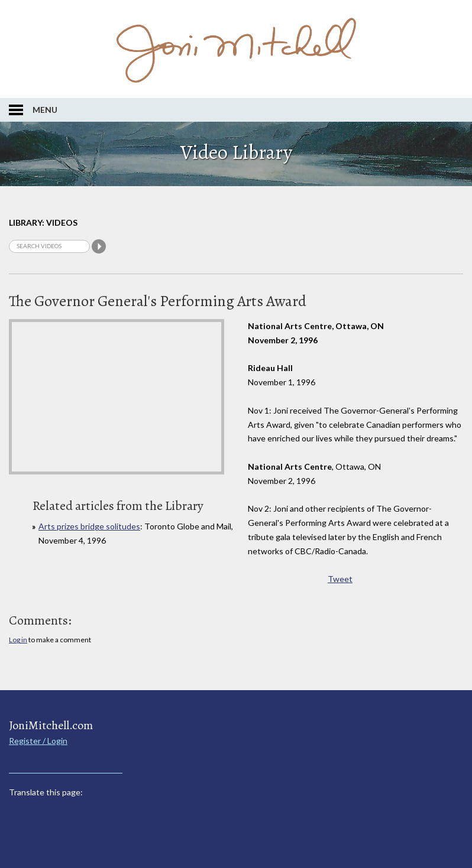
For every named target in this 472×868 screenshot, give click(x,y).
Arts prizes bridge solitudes (89, 526)
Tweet (340, 579)
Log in (18, 640)
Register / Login (38, 741)
